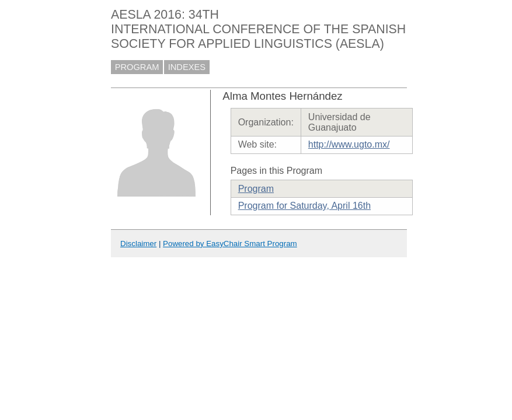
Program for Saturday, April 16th (304, 206)
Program (256, 189)
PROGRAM (137, 67)
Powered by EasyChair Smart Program (230, 244)
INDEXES (187, 67)
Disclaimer (138, 244)
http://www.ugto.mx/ (349, 144)
